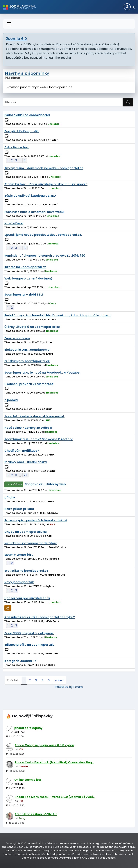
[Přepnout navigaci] (9, 24)
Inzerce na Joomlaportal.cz (25, 267)
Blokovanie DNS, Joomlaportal (27, 350)
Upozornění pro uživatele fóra (27, 598)
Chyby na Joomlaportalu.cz (26, 532)
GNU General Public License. (99, 858)
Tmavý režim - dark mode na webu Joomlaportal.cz (44, 168)
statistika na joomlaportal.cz (26, 571)
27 (25, 475)
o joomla (11, 400)
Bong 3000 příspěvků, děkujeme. (29, 633)
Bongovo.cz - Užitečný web (45, 484)
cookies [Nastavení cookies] (106, 854)
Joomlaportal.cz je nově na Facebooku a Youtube (42, 373)
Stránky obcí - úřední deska (26, 462)
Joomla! (27, 858)
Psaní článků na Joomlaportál (27, 115)
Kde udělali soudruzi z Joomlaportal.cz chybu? (40, 617)
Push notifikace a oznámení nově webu (34, 212)
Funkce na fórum (17, 338)
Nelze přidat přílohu (19, 509)
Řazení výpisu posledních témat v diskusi (36, 520)
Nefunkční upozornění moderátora (31, 543)
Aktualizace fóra (17, 147)
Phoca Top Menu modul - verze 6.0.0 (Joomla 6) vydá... (55, 797)
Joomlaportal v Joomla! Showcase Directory (38, 439)
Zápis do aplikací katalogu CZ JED (30, 196)
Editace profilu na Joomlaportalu (29, 645)
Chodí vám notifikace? (22, 451)
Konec (59, 680)
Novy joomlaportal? (19, 582)
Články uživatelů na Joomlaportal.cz (32, 327)
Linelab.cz (10, 854)
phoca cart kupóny (28, 728)
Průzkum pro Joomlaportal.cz (27, 361)
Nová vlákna (14, 223)
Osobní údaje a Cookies (57, 854)
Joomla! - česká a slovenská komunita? (34, 416)
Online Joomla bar (28, 780)
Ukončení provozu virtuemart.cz (29, 384)
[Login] (127, 7)
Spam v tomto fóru (19, 555)
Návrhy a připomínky (27, 73)
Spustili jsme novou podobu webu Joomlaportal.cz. (43, 235)
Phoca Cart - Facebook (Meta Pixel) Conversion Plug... (54, 762)
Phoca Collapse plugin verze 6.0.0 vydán (44, 745)
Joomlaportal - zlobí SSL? (24, 295)
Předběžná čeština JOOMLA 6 (36, 814)
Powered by (64, 687)
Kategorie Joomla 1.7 (20, 661)
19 (25, 248)
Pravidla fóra (80, 854)
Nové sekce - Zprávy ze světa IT (28, 428)
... (20, 160)
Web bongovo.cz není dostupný (28, 278)
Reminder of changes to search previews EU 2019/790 (45, 256)
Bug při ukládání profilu (22, 131)
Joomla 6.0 (16, 39)
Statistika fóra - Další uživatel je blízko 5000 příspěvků (46, 184)
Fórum (78, 687)
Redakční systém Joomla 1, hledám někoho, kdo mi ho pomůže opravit (58, 315)
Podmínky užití (25, 854)
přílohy (10, 497)
